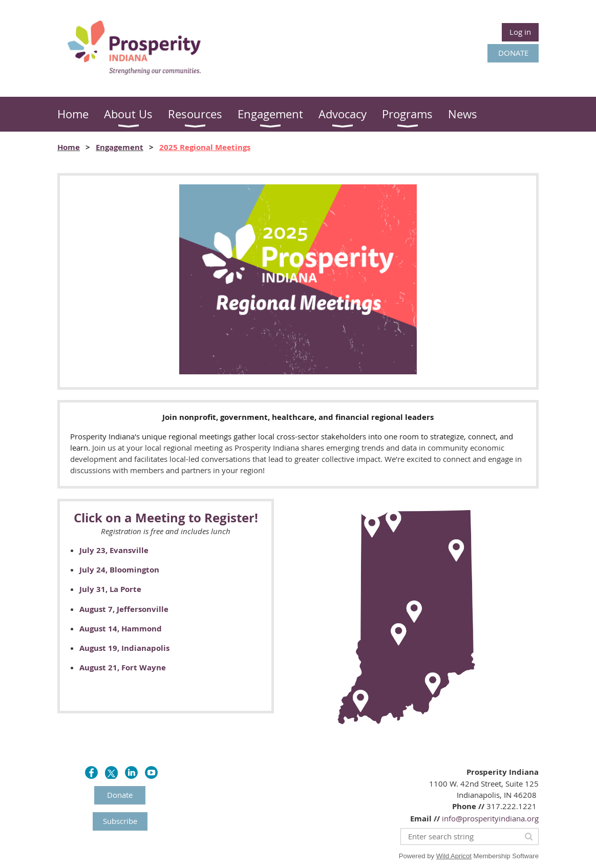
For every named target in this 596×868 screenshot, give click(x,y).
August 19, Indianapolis (124, 648)
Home (69, 147)
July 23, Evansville (114, 550)
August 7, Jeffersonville (124, 609)
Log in (520, 32)
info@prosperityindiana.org (490, 818)
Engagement (120, 147)
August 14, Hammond (121, 629)
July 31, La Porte (110, 589)
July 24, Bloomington (119, 570)
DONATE (513, 53)
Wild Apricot (454, 856)
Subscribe (120, 821)
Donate (120, 795)
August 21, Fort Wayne (123, 668)
